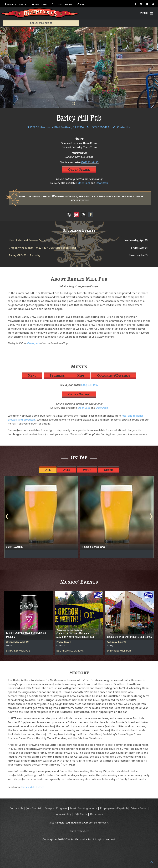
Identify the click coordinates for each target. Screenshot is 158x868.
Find (82, 4)
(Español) (122, 808)
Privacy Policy (138, 808)
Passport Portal (16, 4)
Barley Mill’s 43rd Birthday (24, 255)
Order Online (79, 169)
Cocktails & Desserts (114, 375)
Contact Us (121, 127)
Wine (87, 470)
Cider (108, 470)
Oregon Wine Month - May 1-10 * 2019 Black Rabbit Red (42, 248)
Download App (62, 4)
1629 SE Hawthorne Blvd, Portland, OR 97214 (56, 127)
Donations (96, 814)
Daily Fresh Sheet (79, 831)
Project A (103, 823)
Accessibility (64, 814)
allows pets (33, 343)
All (48, 470)
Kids (81, 375)
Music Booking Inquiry (83, 808)
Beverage (57, 375)
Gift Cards (81, 814)
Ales (67, 470)
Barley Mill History (32, 787)
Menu (32, 375)
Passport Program (56, 808)
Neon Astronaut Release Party (27, 240)
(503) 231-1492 (98, 127)
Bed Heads (40, 4)
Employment (108, 808)
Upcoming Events (79, 230)
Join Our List (34, 808)
